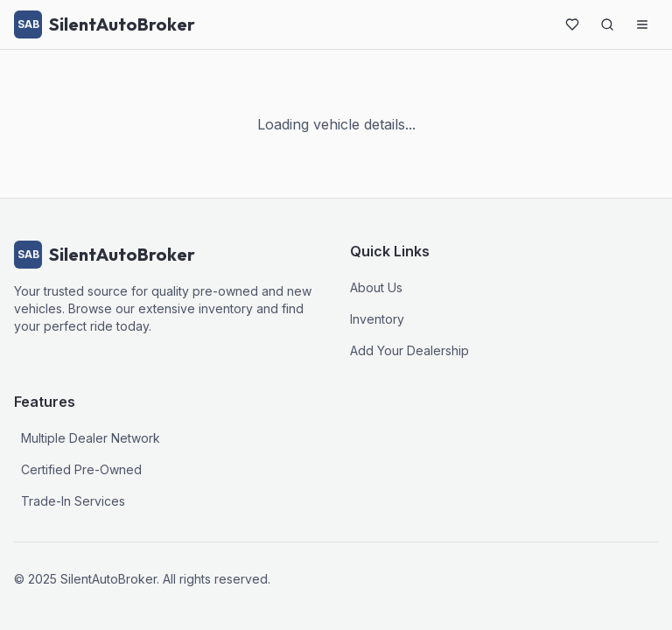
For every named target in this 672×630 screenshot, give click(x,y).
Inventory (377, 319)
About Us (376, 287)
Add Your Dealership (409, 350)
